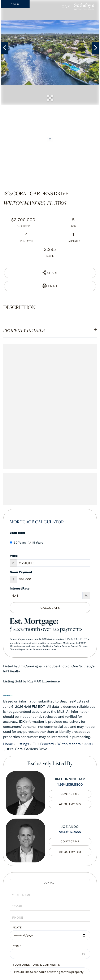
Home (8, 744)
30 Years (18, 543)
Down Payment (21, 572)
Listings (23, 744)
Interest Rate (20, 588)
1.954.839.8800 (70, 785)
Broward (47, 744)
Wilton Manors (69, 744)
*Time (17, 946)
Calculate (50, 608)
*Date (17, 928)
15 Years (36, 543)
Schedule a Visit (50, 883)
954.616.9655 (70, 832)
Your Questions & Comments (36, 965)
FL (35, 744)
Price (14, 556)
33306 (89, 744)
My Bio (76, 804)
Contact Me (70, 794)
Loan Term (17, 533)
